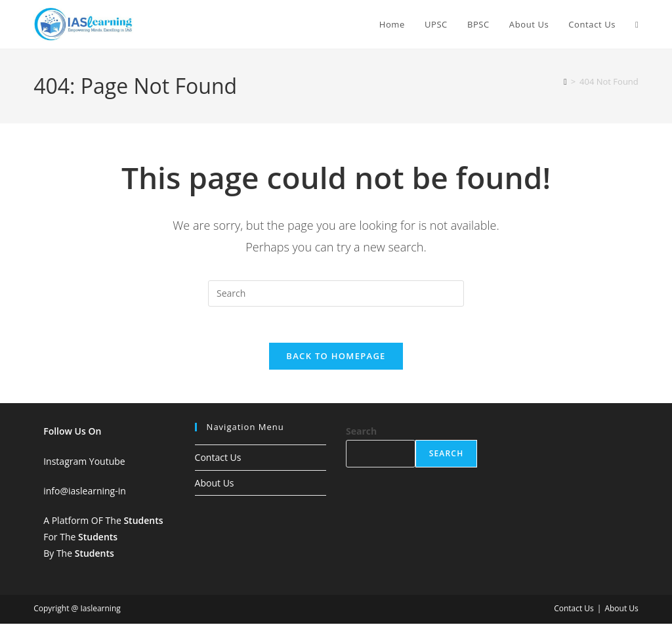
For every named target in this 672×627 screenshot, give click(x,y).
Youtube (107, 465)
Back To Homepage (336, 360)
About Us (215, 486)
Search (361, 435)
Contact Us (218, 461)
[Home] (565, 81)
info (52, 494)
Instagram (65, 465)
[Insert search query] (336, 293)
